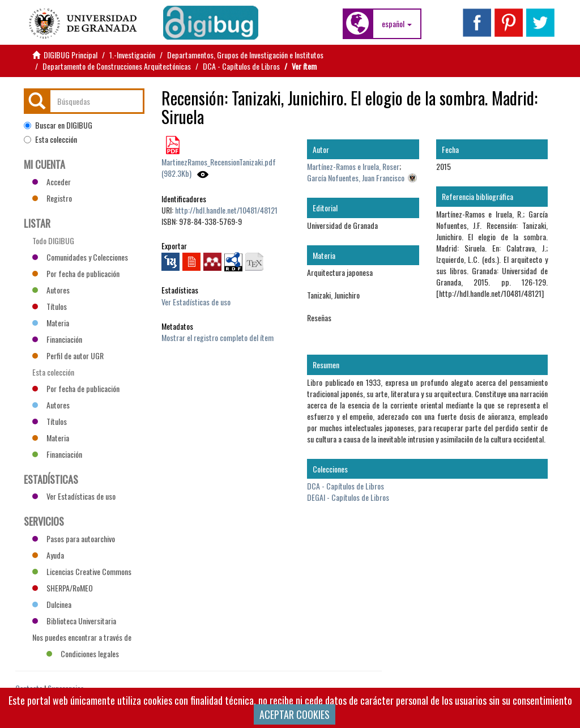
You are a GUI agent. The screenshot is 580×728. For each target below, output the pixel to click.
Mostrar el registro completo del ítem (217, 337)
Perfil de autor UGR (68, 356)
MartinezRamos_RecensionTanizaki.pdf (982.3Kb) (219, 167)
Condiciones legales (83, 654)
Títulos (50, 306)
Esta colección (50, 139)
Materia (51, 323)
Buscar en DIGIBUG (58, 125)
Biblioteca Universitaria (74, 621)
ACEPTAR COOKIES (295, 714)
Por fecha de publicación (76, 273)
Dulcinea (52, 604)
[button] (397, 24)
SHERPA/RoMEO (63, 588)
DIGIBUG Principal (71, 55)
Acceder (52, 182)
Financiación (57, 339)
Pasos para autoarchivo (74, 538)
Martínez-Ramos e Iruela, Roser (353, 166)
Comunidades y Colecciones (80, 257)
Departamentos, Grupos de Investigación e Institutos (245, 55)
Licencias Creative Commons (82, 571)
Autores (51, 290)
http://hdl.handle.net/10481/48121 (226, 210)
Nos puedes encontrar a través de (82, 638)
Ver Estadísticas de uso (196, 302)
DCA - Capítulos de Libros (241, 66)
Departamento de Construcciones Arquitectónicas (117, 66)
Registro (52, 198)
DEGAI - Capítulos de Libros (348, 497)
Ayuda (48, 555)
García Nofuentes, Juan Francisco (356, 178)
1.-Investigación (132, 55)
